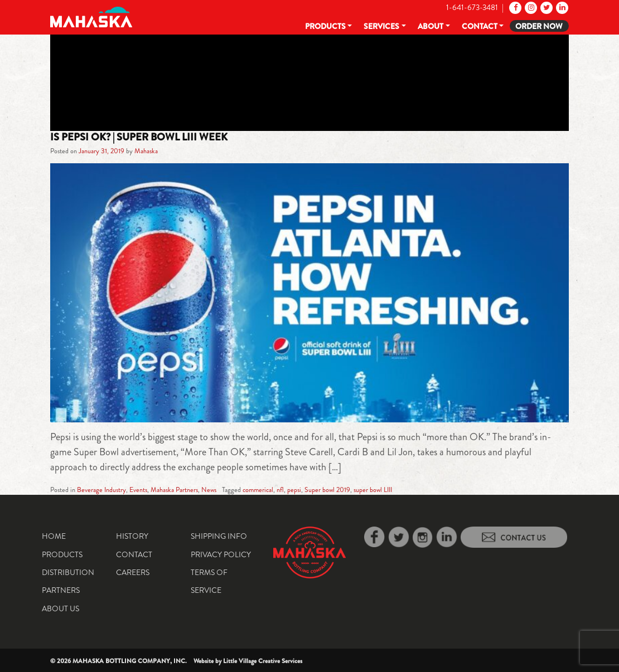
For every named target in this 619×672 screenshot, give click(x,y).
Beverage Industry (101, 490)
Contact (480, 26)
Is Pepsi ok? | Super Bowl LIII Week (139, 137)
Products (325, 26)
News (209, 490)
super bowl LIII (373, 490)
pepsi (294, 490)
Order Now (539, 26)
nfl (280, 490)
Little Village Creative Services (263, 661)
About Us (61, 608)
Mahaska (146, 151)
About (431, 26)
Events (138, 490)
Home (54, 536)
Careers (133, 572)
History (132, 536)
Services (381, 26)
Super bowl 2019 (327, 490)
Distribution (68, 572)
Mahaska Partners (174, 490)
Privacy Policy (221, 554)
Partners (61, 590)
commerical (258, 490)
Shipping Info (219, 536)
